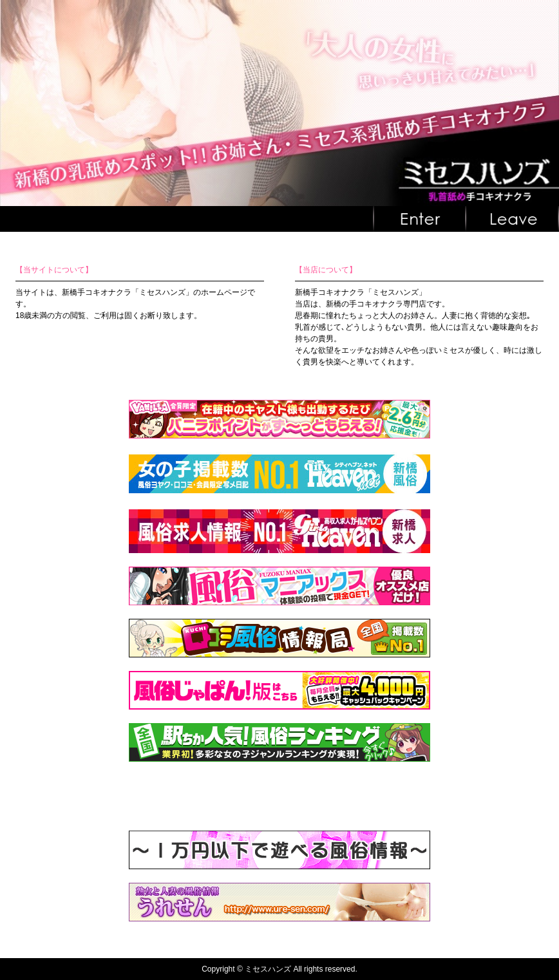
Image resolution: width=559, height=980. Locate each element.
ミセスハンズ (268, 969)
